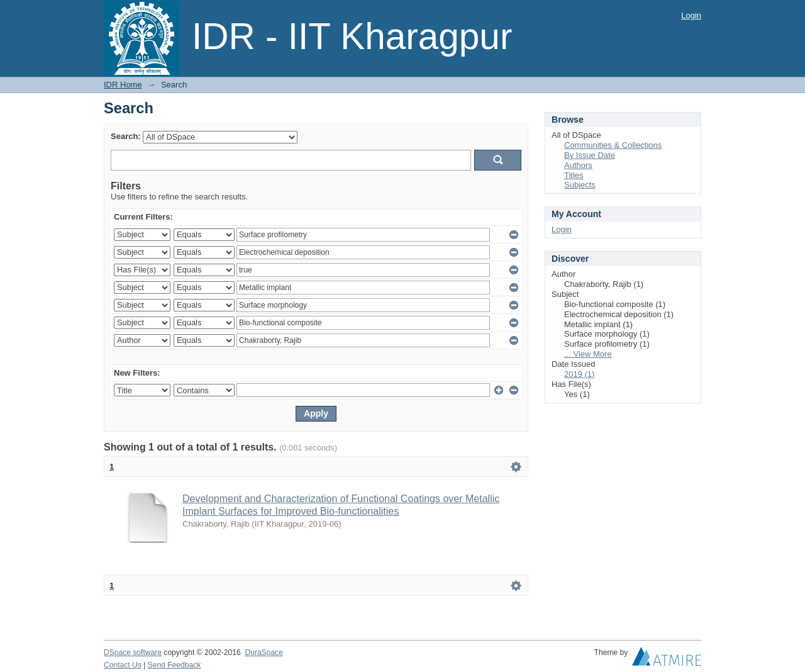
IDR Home (123, 85)
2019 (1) (579, 374)
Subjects (580, 185)
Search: (126, 136)
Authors (578, 165)
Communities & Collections (613, 145)
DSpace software (133, 652)
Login (691, 15)
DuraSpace (264, 652)
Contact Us (123, 665)
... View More (588, 354)
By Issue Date (590, 155)
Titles (574, 175)
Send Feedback (175, 665)
